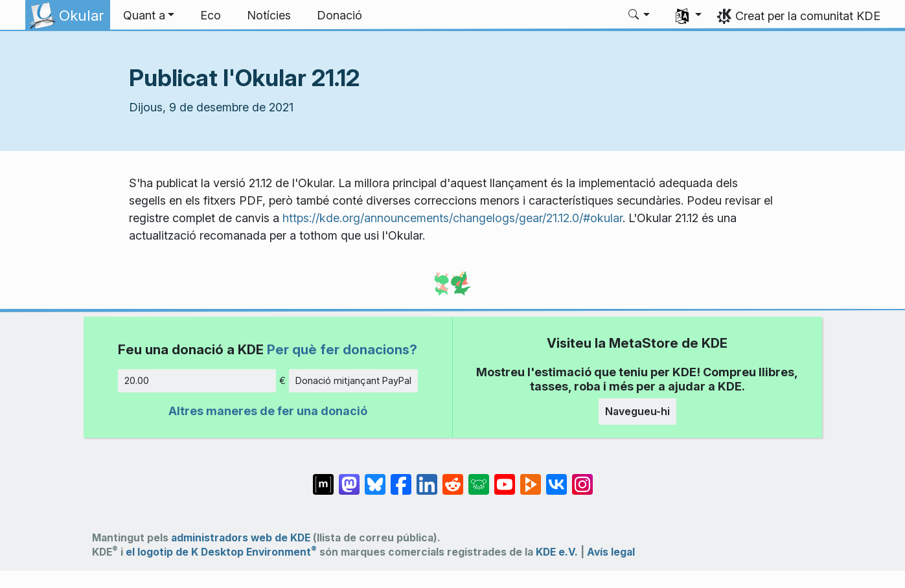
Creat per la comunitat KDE (808, 16)
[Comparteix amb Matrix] (323, 478)
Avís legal (611, 552)
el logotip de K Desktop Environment (221, 552)
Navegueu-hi (637, 411)
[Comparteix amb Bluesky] (375, 478)
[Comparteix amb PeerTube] (531, 478)
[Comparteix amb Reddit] (453, 478)
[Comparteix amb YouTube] (505, 478)
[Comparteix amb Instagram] (582, 478)
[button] (149, 16)
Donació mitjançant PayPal (353, 380)
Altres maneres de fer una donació (268, 411)
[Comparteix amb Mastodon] (349, 478)
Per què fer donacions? (342, 349)
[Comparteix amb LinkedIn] (427, 478)
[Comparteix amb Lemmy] (479, 478)
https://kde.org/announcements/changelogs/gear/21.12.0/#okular (452, 218)
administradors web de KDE (241, 538)
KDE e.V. (557, 552)
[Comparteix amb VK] (556, 478)
